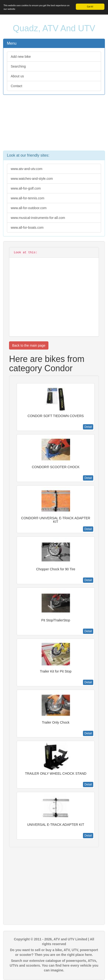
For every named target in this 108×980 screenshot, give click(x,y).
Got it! (90, 7)
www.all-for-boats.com (27, 228)
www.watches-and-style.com (32, 179)
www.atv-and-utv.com (27, 169)
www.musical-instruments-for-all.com (38, 218)
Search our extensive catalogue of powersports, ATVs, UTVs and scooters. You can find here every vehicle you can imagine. (54, 965)
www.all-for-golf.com (26, 188)
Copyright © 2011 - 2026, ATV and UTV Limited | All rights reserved (54, 942)
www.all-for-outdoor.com (29, 208)
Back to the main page (29, 345)
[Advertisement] (54, 125)
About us (17, 76)
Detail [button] (88, 427)
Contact (16, 86)
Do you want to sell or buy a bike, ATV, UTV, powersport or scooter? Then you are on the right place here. (54, 952)
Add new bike (21, 57)
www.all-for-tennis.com (28, 198)
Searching (18, 66)
